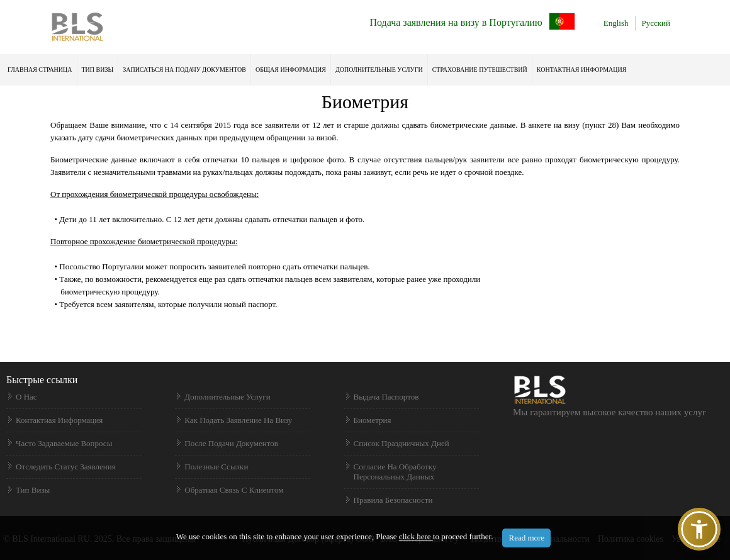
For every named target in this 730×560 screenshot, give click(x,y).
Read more (526, 538)
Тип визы (33, 490)
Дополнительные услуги (379, 70)
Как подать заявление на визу (238, 420)
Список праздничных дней (401, 443)
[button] (699, 529)
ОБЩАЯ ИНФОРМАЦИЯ (291, 70)
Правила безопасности (393, 500)
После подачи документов (231, 443)
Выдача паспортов (386, 397)
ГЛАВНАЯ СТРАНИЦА (40, 70)
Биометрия (373, 420)
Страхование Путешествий (480, 70)
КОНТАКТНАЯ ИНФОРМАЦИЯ (582, 70)
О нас (26, 397)
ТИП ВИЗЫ (98, 70)
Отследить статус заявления (66, 467)
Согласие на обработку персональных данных (395, 472)
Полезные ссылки (216, 467)
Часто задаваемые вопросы (64, 443)
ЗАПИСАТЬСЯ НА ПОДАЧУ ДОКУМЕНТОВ (184, 70)
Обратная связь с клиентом (234, 490)
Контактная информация (59, 420)
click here (416, 536)
